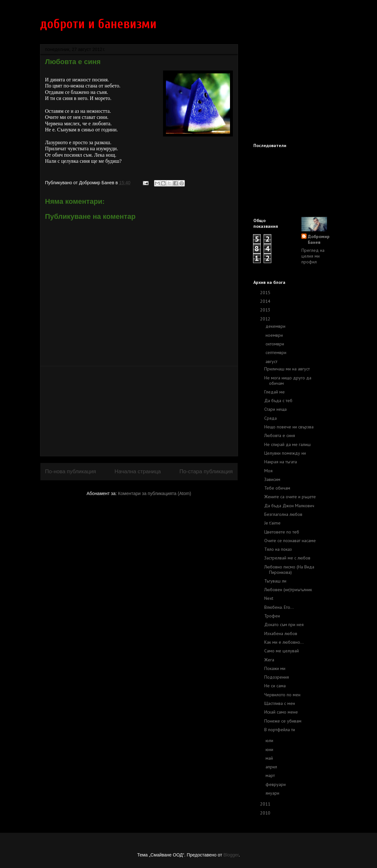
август (272, 361)
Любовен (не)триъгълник (288, 590)
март (271, 775)
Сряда (270, 418)
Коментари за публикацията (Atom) (154, 493)
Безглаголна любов (283, 514)
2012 (266, 319)
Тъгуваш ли (275, 581)
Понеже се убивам (283, 721)
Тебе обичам (277, 488)
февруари (276, 784)
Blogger (231, 855)
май (270, 758)
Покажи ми (275, 668)
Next (269, 598)
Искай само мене (281, 712)
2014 (266, 301)
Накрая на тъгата (281, 462)
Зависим (272, 479)
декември (276, 326)
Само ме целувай (282, 651)
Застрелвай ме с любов (287, 558)
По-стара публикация (206, 471)
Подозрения (277, 677)
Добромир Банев (319, 239)
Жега (269, 660)
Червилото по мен (282, 695)
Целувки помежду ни (285, 453)
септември (277, 352)
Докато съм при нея (284, 624)
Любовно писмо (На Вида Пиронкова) (289, 570)
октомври (275, 344)
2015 (266, 293)
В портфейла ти (280, 730)
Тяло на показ (278, 549)
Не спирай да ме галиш (287, 444)
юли (270, 740)
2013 (266, 310)
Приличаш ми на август (287, 369)
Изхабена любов (281, 633)
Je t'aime (272, 523)
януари (273, 793)
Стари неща (275, 409)
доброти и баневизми (98, 24)
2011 (266, 804)
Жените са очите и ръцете (290, 497)
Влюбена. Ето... (279, 607)
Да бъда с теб (278, 401)
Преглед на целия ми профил (313, 256)
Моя (268, 471)
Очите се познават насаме (290, 541)
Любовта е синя (280, 435)
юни (270, 749)
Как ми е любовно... (284, 642)
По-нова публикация (71, 471)
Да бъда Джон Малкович (289, 506)
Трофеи (272, 616)
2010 (266, 813)
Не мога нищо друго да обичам (288, 380)
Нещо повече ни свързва (289, 427)
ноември (275, 335)
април (272, 767)
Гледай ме (275, 392)
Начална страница (138, 471)
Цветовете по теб (282, 532)
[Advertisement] (139, 411)
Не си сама (275, 686)
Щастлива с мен (280, 703)
